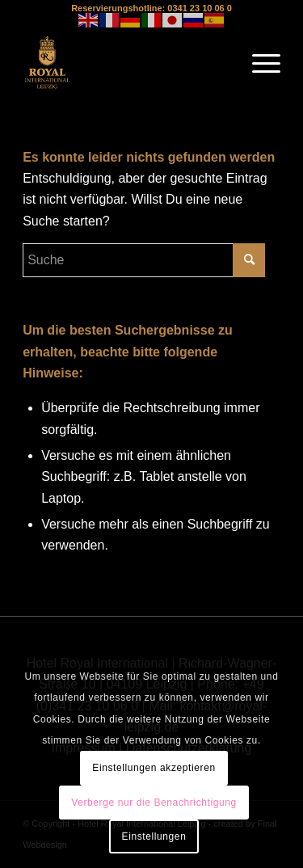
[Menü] (258, 63)
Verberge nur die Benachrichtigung (154, 803)
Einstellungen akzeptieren (154, 768)
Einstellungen (154, 836)
